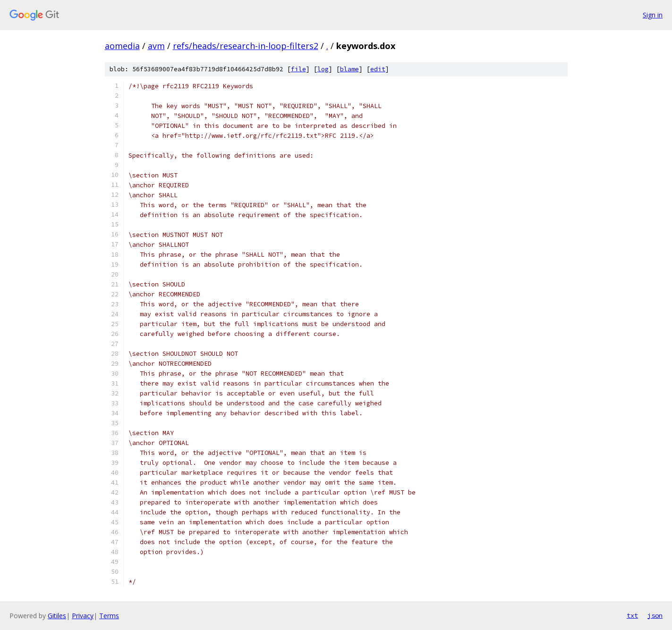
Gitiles (57, 616)
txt (632, 615)
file (298, 69)
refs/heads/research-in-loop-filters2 (246, 46)
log (323, 69)
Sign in (653, 15)
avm (156, 46)
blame (349, 69)
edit (378, 69)
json (655, 615)
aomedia (122, 46)
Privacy (83, 616)
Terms (109, 616)
